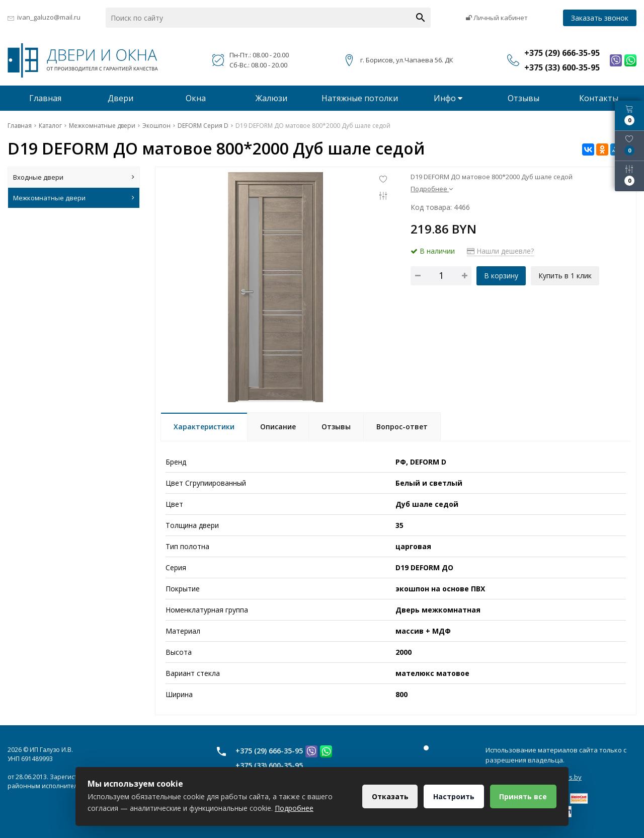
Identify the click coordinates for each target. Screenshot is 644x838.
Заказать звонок (600, 18)
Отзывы (524, 98)
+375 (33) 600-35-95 (269, 765)
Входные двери (74, 177)
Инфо (448, 98)
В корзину (501, 276)
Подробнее (432, 189)
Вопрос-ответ (402, 427)
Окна (196, 98)
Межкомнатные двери (74, 198)
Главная (45, 98)
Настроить (453, 796)
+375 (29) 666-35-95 (269, 751)
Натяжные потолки (360, 98)
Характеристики (204, 427)
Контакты (599, 98)
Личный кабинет (497, 18)
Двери (120, 98)
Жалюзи (271, 98)
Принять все (523, 796)
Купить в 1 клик (565, 276)
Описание (278, 427)
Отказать (389, 796)
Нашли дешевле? (500, 251)
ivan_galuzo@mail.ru (49, 17)
